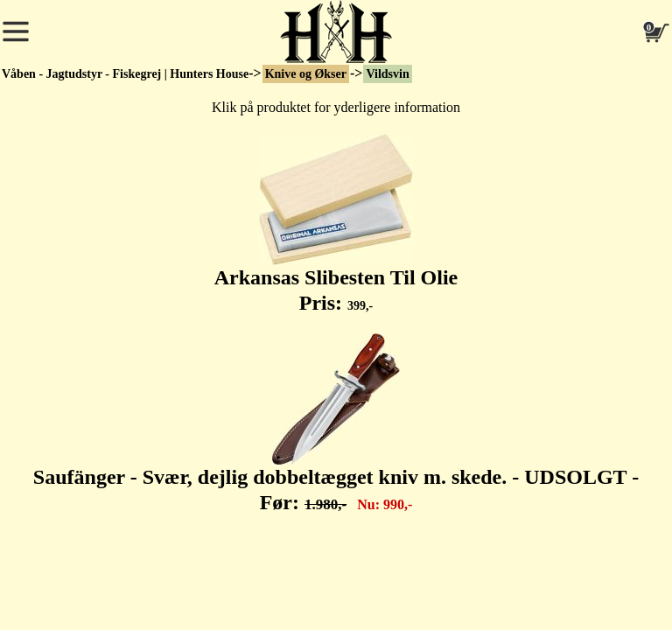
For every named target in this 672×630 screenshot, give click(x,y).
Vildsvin (387, 74)
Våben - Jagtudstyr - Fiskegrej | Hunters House (125, 74)
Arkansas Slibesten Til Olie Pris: (336, 224)
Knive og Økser (306, 74)
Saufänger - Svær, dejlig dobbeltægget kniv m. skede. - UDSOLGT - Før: (336, 423)
